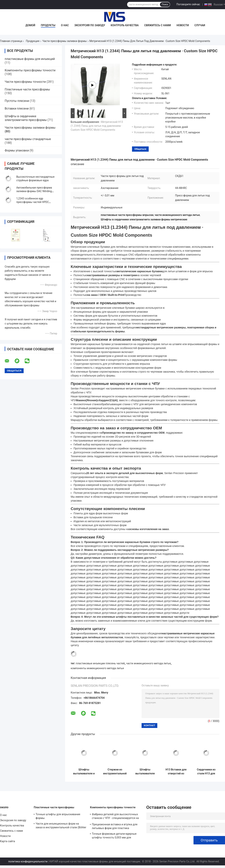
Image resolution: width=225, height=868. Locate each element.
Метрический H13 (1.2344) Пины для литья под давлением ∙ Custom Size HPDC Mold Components (97, 126)
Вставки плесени (17, 108)
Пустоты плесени (17, 101)
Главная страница (11, 41)
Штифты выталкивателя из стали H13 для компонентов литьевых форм (145, 772)
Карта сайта (7, 841)
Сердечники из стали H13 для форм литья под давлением (206, 772)
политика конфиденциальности (28, 861)
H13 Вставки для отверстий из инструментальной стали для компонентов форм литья (176, 772)
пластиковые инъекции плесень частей (100, 663)
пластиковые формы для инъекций (30, 59)
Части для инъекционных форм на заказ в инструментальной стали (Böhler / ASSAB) (61, 826)
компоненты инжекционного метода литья (97, 668)
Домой (30, 25)
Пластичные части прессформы (27, 89)
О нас (65, 25)
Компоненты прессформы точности (30, 70)
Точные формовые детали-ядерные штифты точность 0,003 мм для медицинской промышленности (114, 836)
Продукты (48, 25)
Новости (183, 25)
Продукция (33, 41)
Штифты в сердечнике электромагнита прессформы (26, 118)
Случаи (200, 25)
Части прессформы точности (25, 82)
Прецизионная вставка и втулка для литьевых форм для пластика (115, 826)
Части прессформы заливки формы (65, 41)
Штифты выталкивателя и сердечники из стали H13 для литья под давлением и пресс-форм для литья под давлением (84, 772)
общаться (140, 149)
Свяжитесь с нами (157, 25)
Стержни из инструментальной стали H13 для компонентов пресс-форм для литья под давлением (115, 772)
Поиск (165, 4)
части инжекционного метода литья (148, 663)
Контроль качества (125, 25)
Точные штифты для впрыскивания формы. (58, 816)
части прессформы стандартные (28, 139)
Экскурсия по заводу (90, 25)
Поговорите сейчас (188, 4)
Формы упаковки (17, 150)
